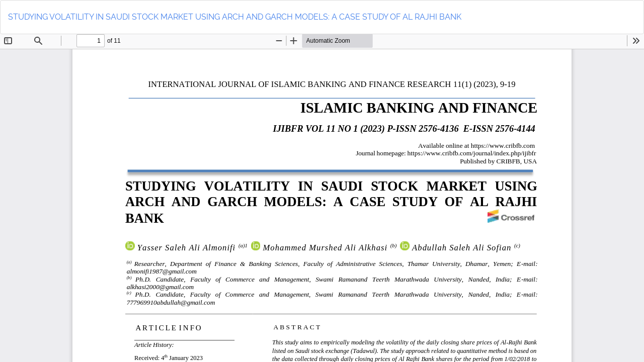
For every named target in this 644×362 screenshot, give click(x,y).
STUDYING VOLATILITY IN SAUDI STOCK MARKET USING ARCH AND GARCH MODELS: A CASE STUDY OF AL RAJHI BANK (235, 17)
